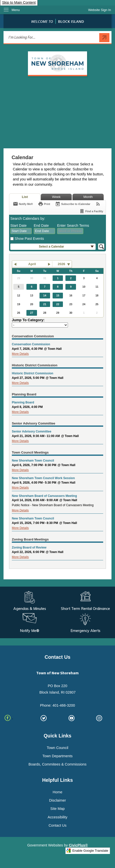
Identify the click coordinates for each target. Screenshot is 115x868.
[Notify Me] (23, 204)
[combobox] (21, 231)
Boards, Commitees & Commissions (57, 764)
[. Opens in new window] (16, 718)
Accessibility (57, 817)
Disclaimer (57, 800)
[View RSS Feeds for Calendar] (98, 204)
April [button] (32, 264)
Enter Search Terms (73, 226)
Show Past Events (29, 239)
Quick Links (57, 736)
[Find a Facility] (91, 211)
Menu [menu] (16, 10)
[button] (104, 38)
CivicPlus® (78, 845)
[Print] (44, 204)
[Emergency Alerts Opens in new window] (85, 623)
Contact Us (57, 825)
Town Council (58, 748)
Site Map (57, 809)
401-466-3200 (64, 705)
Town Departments (58, 756)
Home (57, 792)
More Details (20, 354)
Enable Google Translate (87, 851)
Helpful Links (58, 780)
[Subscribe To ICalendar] (73, 204)
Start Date (18, 226)
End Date (41, 226)
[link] (100, 10)
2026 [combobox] (61, 264)
